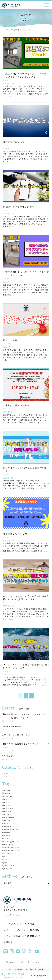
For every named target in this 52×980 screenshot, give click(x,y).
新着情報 (32, 936)
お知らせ (6, 773)
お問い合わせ (39, 976)
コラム (5, 776)
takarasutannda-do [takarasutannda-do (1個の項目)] (12, 850)
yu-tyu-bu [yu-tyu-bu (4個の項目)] (8, 868)
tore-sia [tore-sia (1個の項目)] (7, 859)
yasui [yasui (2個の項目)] (6, 862)
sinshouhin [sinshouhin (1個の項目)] (8, 844)
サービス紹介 (27, 924)
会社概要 (8, 942)
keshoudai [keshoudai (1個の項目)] (8, 796)
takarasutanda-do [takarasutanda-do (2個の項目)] (11, 847)
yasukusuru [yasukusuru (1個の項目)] (9, 865)
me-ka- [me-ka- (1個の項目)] (6, 814)
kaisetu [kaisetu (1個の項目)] (7, 793)
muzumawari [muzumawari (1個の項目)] (9, 817)
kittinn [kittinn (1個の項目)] (6, 802)
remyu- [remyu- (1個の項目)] (7, 835)
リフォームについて (14, 930)
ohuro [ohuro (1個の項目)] (6, 823)
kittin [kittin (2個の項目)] (6, 799)
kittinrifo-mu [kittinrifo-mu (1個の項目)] (9, 808)
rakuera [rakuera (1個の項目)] (7, 832)
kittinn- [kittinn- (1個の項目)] (7, 805)
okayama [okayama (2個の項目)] (7, 826)
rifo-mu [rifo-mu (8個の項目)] (7, 838)
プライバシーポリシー (31, 962)
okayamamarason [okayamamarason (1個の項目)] (11, 829)
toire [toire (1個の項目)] (5, 856)
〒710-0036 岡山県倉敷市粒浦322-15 (15, 909)
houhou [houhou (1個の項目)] (7, 790)
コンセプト (10, 924)
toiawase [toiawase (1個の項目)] (7, 853)
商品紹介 (35, 930)
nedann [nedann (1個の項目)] (7, 820)
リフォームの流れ (13, 936)
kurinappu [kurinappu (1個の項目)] (8, 811)
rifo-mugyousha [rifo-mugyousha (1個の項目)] (10, 841)
